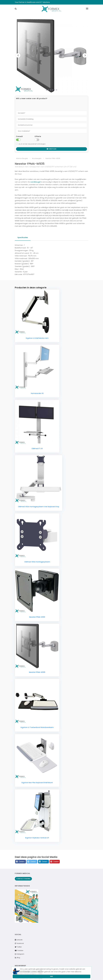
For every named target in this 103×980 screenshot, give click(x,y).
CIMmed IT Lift (37, 449)
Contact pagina (23, 879)
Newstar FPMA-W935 (37, 672)
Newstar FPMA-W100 (37, 617)
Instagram (20, 954)
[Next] (85, 55)
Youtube (19, 950)
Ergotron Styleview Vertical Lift (37, 838)
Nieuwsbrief (20, 966)
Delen (21, 862)
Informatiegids (22, 886)
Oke (52, 976)
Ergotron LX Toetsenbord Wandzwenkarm (37, 727)
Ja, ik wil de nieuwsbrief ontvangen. (32, 144)
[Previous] (18, 55)
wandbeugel (35, 182)
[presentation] (33, 105)
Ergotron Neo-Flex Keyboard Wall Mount (37, 783)
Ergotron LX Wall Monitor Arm (37, 338)
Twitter (18, 947)
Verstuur (51, 149)
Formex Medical (23, 873)
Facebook (19, 943)
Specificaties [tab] (23, 237)
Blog (17, 958)
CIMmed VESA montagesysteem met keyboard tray (39, 507)
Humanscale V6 (37, 393)
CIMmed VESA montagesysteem (37, 562)
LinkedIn (19, 940)
